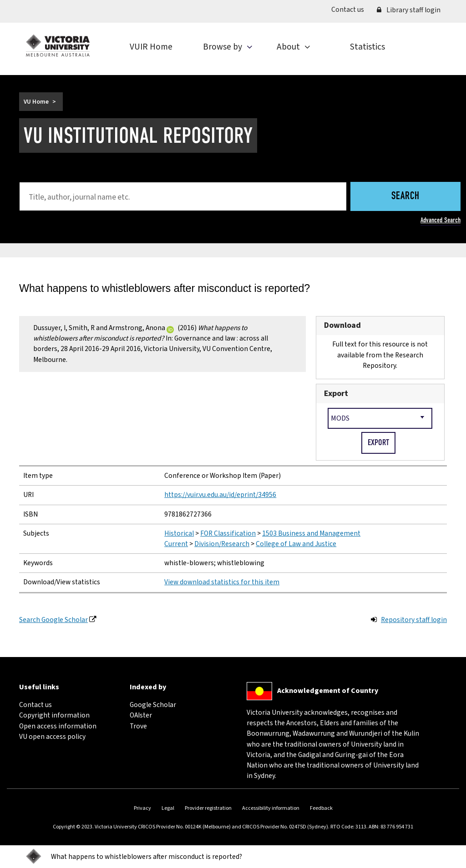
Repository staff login (414, 620)
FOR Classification (228, 533)
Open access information (58, 726)
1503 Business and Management (311, 533)
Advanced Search (441, 220)
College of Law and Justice (296, 544)
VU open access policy (52, 737)
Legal (168, 808)
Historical (179, 533)
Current (176, 544)
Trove (138, 726)
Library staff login (409, 10)
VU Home (36, 102)
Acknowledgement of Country (328, 691)
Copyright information (54, 715)
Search (405, 197)
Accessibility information (271, 808)
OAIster (141, 715)
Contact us (351, 9)
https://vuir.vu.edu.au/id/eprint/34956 (220, 495)
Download (342, 325)
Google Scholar (153, 705)
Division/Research (222, 544)
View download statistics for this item (222, 582)
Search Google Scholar (53, 620)
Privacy (142, 808)
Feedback (321, 808)
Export (336, 394)
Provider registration (208, 808)
